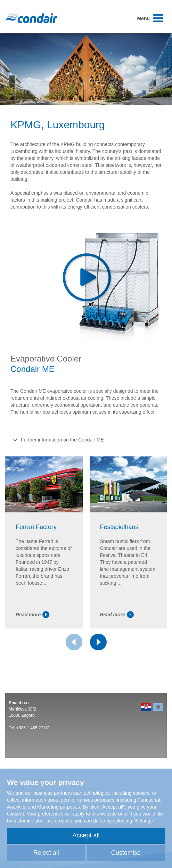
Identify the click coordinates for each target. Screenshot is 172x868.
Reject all (46, 853)
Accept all (86, 835)
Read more (32, 615)
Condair (31, 18)
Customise (126, 853)
